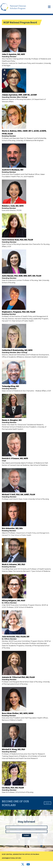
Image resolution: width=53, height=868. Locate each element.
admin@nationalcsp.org (12, 858)
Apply (48, 803)
